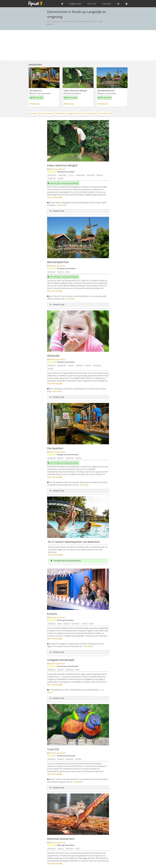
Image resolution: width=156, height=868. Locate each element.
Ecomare (52, 614)
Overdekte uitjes (106, 113)
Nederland (55, 21)
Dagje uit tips (75, 4)
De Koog (61, 620)
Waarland (68, 93)
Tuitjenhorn (102, 93)
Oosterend (62, 756)
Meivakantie (61, 113)
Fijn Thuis (92, 4)
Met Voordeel (36, 98)
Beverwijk (62, 845)
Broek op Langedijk (82, 21)
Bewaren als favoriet (57, 169)
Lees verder (62, 205)
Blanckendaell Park (106, 91)
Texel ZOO (53, 749)
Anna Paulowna (63, 666)
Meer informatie (54, 197)
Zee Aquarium (36, 91)
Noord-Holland (46, 93)
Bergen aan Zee (36, 93)
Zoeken (34, 113)
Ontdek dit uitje (57, 211)
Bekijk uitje (35, 104)
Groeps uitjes (91, 113)
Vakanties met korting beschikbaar (66, 561)
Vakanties (107, 4)
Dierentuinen (93, 21)
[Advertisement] (78, 45)
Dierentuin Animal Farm (61, 839)
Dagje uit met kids (76, 113)
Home (49, 21)
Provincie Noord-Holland (67, 21)
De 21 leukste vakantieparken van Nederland (74, 542)
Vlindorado (53, 356)
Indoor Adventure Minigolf (75, 91)
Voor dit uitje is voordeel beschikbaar (63, 183)
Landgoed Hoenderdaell (61, 660)
